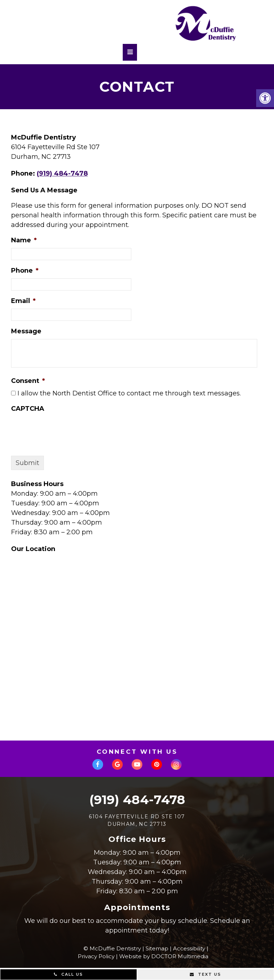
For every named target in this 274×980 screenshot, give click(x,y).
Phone (25, 271)
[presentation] (65, 430)
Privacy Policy (96, 956)
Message (26, 331)
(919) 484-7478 (62, 173)
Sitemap (157, 948)
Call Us (68, 974)
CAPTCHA (28, 409)
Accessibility (189, 948)
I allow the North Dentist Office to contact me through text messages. (129, 393)
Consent (28, 381)
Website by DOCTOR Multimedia (164, 956)
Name (24, 240)
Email (23, 301)
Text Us (205, 974)
